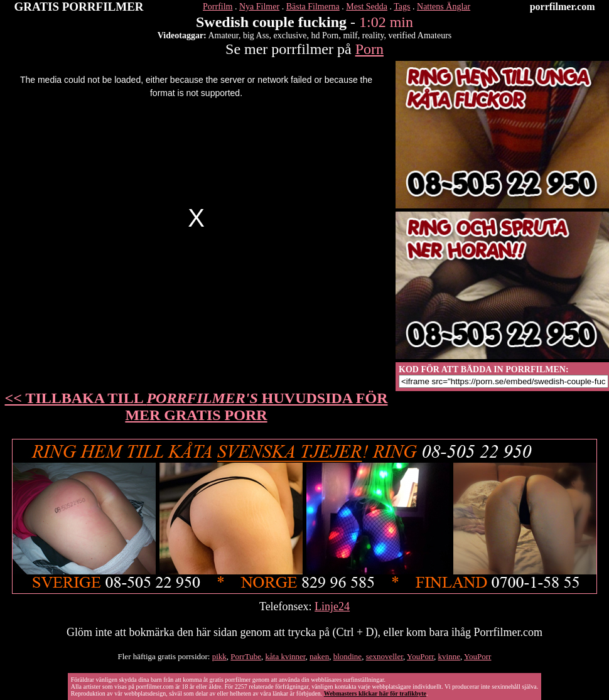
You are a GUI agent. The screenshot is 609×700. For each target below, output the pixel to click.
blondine (348, 656)
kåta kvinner (286, 656)
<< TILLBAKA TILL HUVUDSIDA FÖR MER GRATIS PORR (197, 407)
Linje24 (332, 606)
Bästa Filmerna (313, 7)
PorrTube (246, 656)
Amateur (224, 35)
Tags (402, 7)
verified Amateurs (420, 35)
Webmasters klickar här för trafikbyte (375, 693)
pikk (219, 656)
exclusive (290, 35)
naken (319, 656)
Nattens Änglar (444, 7)
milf (350, 35)
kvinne (449, 656)
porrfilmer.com (563, 7)
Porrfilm (218, 7)
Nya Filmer (259, 7)
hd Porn (325, 35)
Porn (369, 49)
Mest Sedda (367, 7)
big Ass (256, 35)
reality (373, 35)
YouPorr (420, 656)
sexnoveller (385, 656)
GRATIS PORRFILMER (79, 7)
